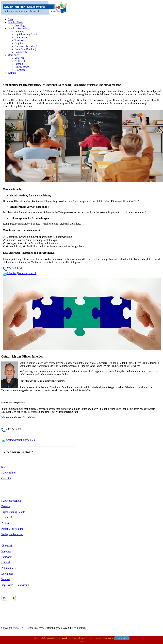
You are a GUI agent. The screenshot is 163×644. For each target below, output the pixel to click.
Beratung (19, 31)
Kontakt (12, 73)
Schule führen (15, 22)
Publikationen (22, 67)
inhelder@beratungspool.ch (22, 273)
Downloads (21, 70)
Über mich (14, 55)
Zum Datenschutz (122, 638)
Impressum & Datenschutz (15, 585)
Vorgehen (20, 58)
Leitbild (19, 64)
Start (10, 19)
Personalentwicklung (26, 46)
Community (21, 52)
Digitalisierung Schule (26, 34)
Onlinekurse (21, 37)
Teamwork (20, 40)
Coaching (20, 25)
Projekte (19, 43)
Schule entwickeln (18, 28)
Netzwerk (20, 61)
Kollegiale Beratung (25, 49)
